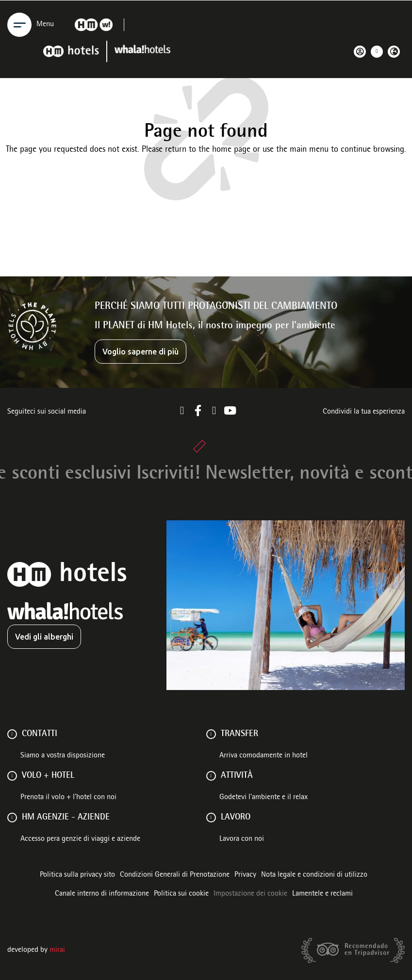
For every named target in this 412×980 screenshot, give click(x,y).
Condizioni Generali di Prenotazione (175, 875)
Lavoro (236, 818)
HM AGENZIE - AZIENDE (66, 818)
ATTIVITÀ (237, 776)
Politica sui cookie (181, 894)
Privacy (245, 875)
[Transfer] (211, 734)
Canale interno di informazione (102, 894)
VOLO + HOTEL (48, 776)
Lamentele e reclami (322, 894)
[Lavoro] (211, 818)
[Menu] (19, 25)
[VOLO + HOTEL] (12, 776)
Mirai (57, 950)
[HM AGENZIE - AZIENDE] (12, 818)
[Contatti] (12, 734)
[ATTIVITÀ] (211, 776)
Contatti (40, 734)
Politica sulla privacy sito (77, 875)
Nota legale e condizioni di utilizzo (314, 875)
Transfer (239, 734)
